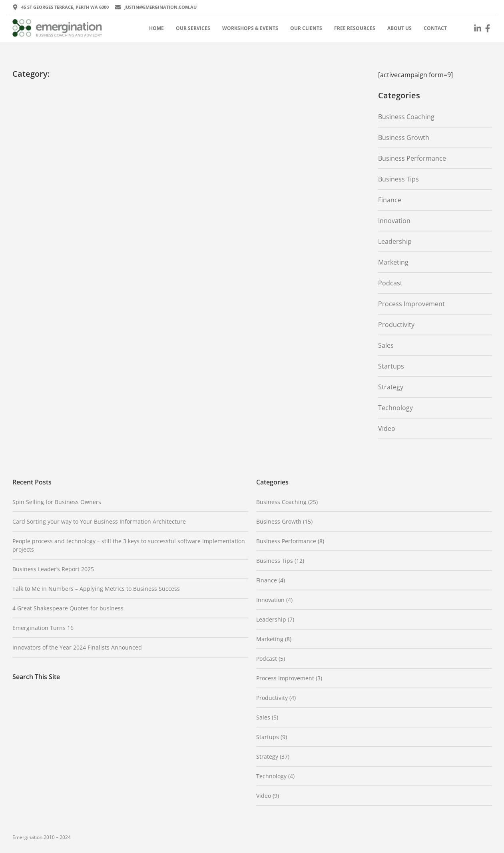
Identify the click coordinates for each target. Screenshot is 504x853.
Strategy (391, 387)
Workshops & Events (250, 28)
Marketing (393, 262)
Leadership (395, 241)
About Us (399, 28)
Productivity (396, 325)
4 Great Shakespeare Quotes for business (68, 608)
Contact (435, 28)
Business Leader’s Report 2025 (53, 569)
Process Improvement (411, 304)
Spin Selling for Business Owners (57, 502)
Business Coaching (406, 117)
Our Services (193, 28)
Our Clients (306, 28)
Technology (395, 408)
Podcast (390, 283)
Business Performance (412, 158)
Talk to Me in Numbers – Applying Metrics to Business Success (96, 589)
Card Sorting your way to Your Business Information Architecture (99, 521)
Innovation (394, 221)
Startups (391, 366)
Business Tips (398, 179)
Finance (390, 200)
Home (156, 28)
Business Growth (404, 138)
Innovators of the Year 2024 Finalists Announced (77, 647)
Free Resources (355, 28)
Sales (386, 345)
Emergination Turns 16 (43, 628)
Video (387, 428)
